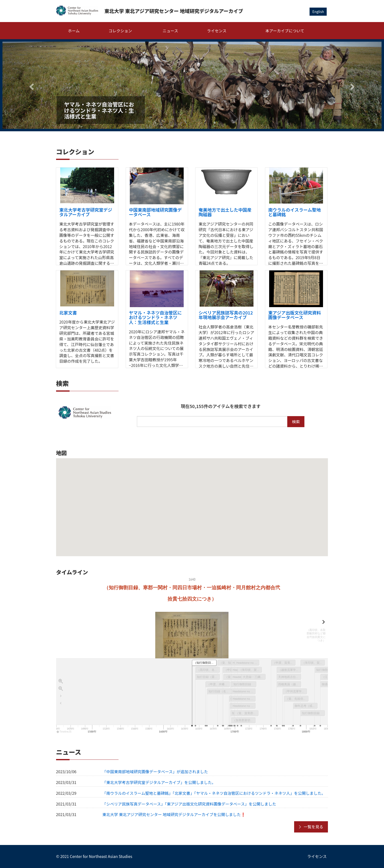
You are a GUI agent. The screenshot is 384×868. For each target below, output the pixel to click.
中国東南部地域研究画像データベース (155, 212)
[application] (192, 696)
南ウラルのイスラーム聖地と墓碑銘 (294, 212)
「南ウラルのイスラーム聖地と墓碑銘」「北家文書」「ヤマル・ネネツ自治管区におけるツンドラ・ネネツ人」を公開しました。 (214, 793)
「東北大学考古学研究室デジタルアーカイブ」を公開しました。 (159, 782)
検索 (296, 422)
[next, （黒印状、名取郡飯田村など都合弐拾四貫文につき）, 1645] (313, 632)
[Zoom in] (61, 681)
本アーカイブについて (285, 31)
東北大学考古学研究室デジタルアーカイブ (86, 212)
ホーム (74, 31)
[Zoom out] (61, 689)
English (318, 12)
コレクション (120, 31)
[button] (31, 85)
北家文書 (68, 313)
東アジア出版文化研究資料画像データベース (294, 315)
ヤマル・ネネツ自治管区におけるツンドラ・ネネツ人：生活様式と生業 (155, 317)
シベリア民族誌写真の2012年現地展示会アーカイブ (226, 315)
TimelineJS (64, 732)
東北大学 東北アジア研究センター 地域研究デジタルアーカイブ (174, 11)
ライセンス (217, 31)
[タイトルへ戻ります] (61, 703)
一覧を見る (313, 827)
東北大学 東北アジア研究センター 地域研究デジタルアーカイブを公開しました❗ (174, 814)
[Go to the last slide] (61, 696)
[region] (192, 656)
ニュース (170, 31)
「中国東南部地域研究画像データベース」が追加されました (155, 772)
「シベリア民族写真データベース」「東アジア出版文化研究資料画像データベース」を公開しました (189, 804)
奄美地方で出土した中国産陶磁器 (225, 212)
